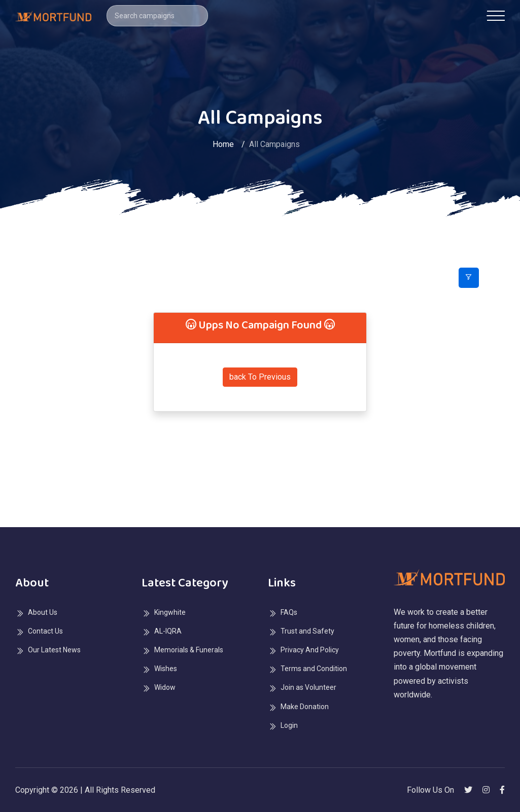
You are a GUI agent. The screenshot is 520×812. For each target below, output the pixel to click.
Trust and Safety (307, 631)
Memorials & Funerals (189, 650)
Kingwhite (170, 612)
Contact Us (45, 631)
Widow (165, 687)
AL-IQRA (168, 631)
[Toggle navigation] (496, 16)
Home (223, 144)
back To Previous (260, 377)
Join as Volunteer (308, 687)
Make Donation (305, 707)
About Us (43, 612)
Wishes (166, 669)
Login (289, 725)
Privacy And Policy (310, 650)
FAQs (289, 612)
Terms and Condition (314, 669)
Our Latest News (54, 650)
